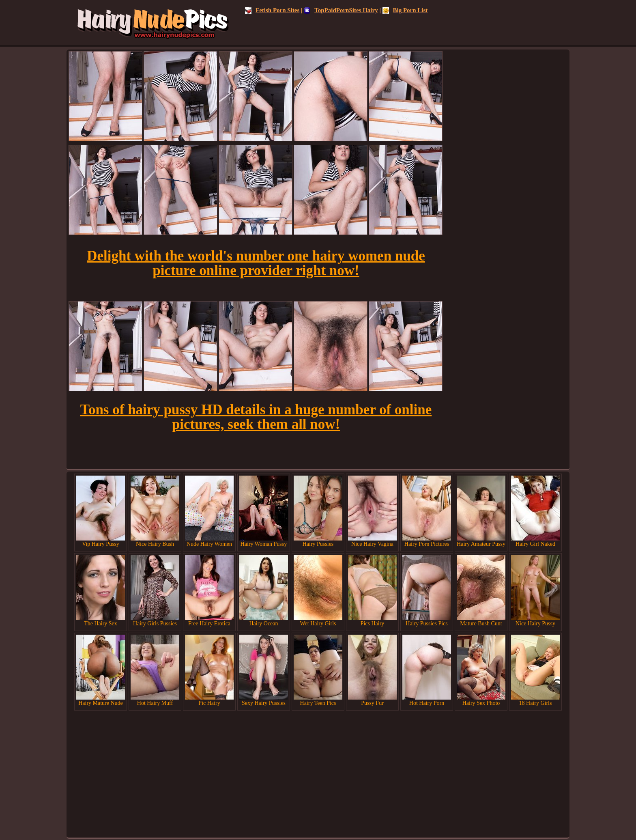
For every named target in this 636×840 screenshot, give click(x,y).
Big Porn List (405, 10)
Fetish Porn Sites (272, 10)
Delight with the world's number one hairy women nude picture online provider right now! (256, 263)
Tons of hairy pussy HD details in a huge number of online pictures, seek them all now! (256, 417)
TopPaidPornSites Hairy (341, 10)
